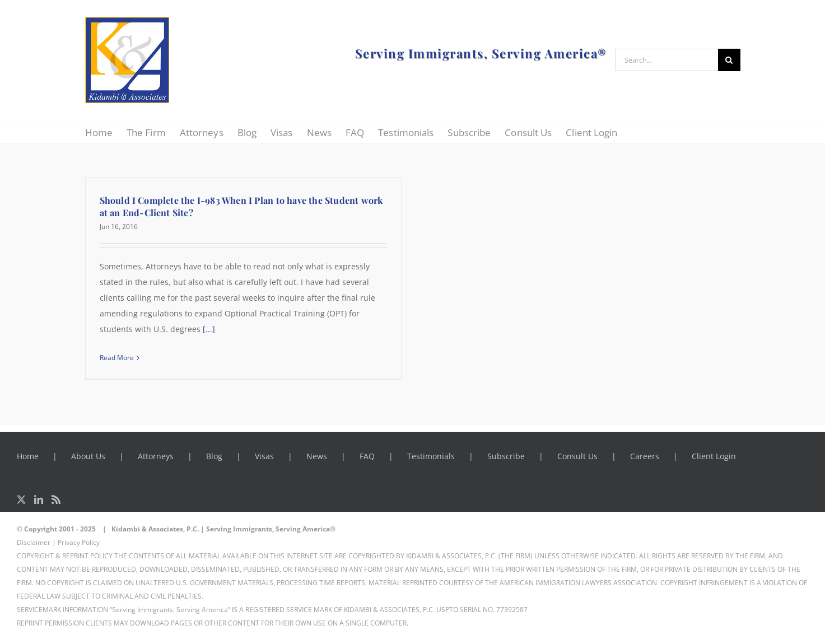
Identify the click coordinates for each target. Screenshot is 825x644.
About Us (88, 456)
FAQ (367, 456)
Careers (645, 456)
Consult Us (577, 456)
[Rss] (56, 500)
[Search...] (667, 60)
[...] (209, 329)
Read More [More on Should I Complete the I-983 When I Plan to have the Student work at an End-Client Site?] (117, 358)
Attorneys (156, 456)
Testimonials (431, 456)
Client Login (714, 456)
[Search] (729, 60)
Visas (264, 456)
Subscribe (506, 456)
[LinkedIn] (39, 500)
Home (28, 456)
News (317, 456)
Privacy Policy (79, 542)
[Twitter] (21, 500)
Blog (214, 456)
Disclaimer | (36, 542)
